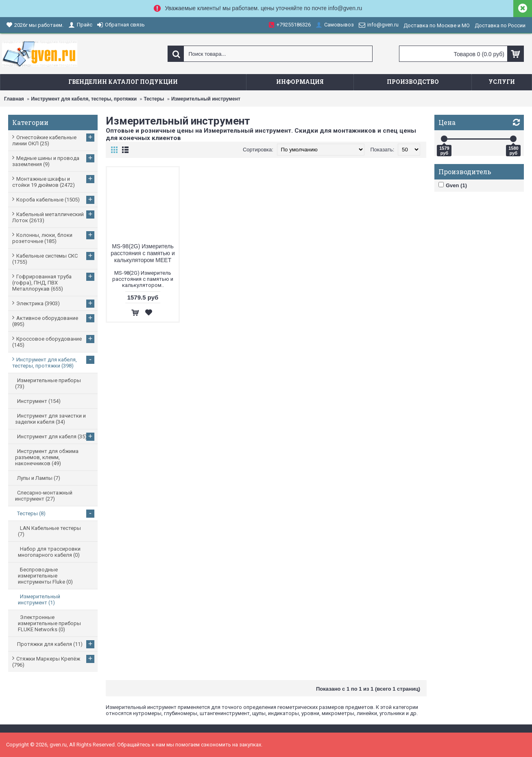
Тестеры (154, 99)
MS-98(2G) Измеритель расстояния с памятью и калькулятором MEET (143, 253)
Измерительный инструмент (206, 99)
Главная (14, 99)
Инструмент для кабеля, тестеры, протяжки (84, 99)
